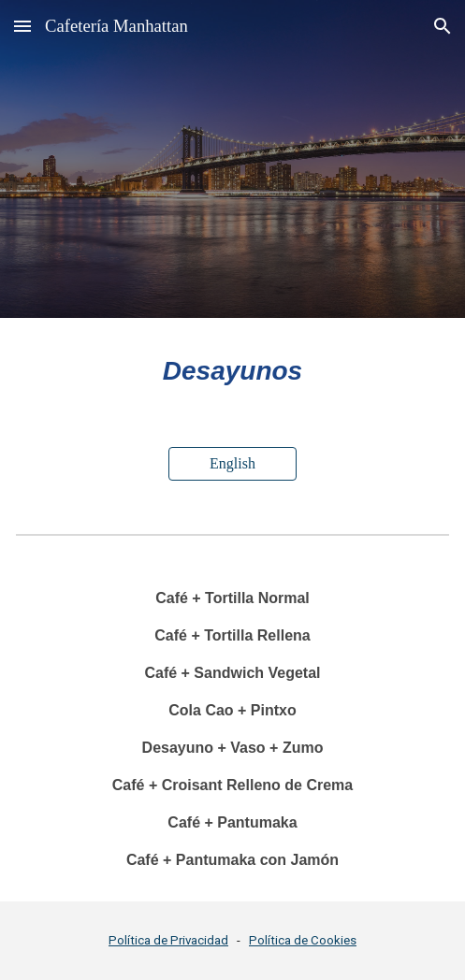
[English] (233, 464)
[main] (232, 371)
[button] (22, 26)
